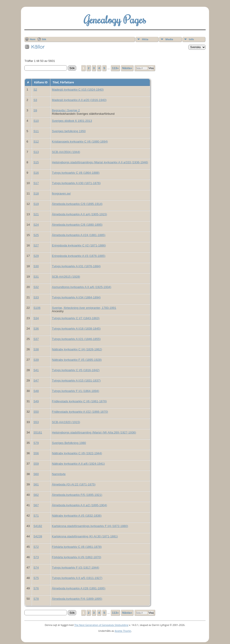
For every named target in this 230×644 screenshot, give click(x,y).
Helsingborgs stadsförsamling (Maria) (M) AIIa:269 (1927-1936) (94, 432)
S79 (36, 443)
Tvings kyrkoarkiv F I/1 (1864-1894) (76, 391)
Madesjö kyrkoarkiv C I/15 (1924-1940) (78, 90)
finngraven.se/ (61, 193)
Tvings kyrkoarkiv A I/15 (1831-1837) (76, 381)
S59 (36, 464)
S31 (36, 277)
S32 (36, 287)
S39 (36, 360)
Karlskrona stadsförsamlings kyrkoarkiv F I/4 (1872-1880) (90, 526)
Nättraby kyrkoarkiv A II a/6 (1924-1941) (78, 464)
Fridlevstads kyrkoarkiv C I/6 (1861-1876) (79, 401)
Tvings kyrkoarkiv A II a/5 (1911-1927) (77, 578)
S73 (36, 557)
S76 (36, 588)
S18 (36, 193)
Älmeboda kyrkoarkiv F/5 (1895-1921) (77, 495)
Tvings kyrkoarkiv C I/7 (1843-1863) (76, 318)
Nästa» (127, 68)
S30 (36, 266)
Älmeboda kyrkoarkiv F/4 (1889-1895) (77, 599)
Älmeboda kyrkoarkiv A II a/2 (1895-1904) (79, 505)
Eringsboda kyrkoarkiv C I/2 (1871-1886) (79, 245)
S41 (36, 370)
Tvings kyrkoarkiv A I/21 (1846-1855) (76, 339)
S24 (36, 225)
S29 (36, 256)
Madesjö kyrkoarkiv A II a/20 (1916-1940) (79, 100)
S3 (35, 100)
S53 (36, 422)
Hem (32, 39)
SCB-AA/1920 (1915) (66, 422)
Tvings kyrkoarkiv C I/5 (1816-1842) (76, 370)
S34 (36, 318)
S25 (36, 235)
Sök (44, 39)
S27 (36, 245)
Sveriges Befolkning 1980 (69, 443)
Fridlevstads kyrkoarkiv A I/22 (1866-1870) (80, 412)
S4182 (38, 526)
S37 (36, 339)
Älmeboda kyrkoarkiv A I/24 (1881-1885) (79, 235)
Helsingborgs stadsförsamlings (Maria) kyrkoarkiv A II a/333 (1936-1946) (100, 162)
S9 (35, 110)
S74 (36, 568)
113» (115, 68)
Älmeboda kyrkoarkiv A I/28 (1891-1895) (79, 588)
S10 (36, 121)
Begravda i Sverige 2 (66, 110)
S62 (36, 495)
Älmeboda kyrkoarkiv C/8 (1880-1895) (77, 225)
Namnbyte (59, 474)
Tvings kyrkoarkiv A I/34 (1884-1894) (76, 297)
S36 (36, 329)
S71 (36, 516)
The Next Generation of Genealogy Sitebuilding (101, 625)
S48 (36, 391)
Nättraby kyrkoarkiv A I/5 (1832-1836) (77, 516)
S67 (36, 505)
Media (169, 39)
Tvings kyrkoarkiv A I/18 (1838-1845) (76, 329)
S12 (36, 142)
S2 (35, 90)
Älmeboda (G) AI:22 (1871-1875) (74, 484)
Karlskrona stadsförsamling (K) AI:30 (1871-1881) (85, 536)
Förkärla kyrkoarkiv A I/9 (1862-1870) (77, 557)
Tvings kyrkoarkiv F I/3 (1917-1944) (76, 568)
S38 (36, 349)
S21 (36, 214)
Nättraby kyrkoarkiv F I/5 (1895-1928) (77, 360)
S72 (36, 547)
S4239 (38, 536)
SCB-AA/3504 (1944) (66, 152)
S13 (36, 152)
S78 (36, 599)
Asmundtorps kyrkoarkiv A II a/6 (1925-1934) (82, 287)
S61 (36, 484)
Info (191, 39)
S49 (36, 401)
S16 (36, 173)
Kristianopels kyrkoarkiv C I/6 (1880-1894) (80, 142)
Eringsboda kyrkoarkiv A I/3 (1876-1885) (79, 256)
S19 (36, 204)
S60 (36, 474)
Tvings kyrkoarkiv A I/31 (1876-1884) (76, 266)
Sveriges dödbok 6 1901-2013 (72, 121)
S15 (36, 162)
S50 (36, 412)
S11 (36, 131)
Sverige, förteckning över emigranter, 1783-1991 (84, 308)
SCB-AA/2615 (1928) (66, 277)
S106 (37, 308)
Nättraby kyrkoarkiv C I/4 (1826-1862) (77, 349)
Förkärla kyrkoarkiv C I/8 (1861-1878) (77, 547)
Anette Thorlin (123, 631)
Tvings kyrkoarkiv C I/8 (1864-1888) (76, 173)
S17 (36, 183)
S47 (36, 381)
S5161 (38, 432)
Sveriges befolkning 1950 (69, 131)
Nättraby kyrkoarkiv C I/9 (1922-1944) (77, 453)
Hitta (145, 39)
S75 (36, 578)
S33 (36, 297)
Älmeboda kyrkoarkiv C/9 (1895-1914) (77, 204)
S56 (36, 453)
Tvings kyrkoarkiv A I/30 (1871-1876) (76, 183)
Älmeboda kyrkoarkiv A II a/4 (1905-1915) (79, 214)
